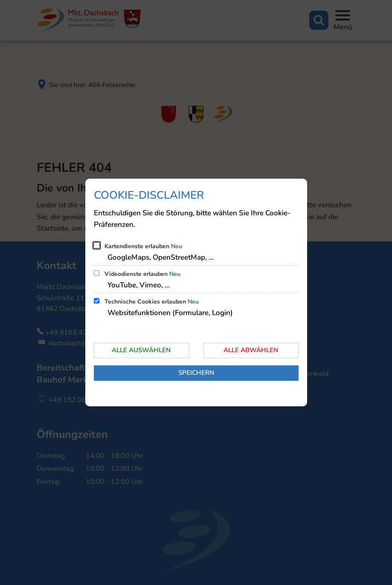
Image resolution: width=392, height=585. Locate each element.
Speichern (196, 373)
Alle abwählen (251, 350)
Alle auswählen (141, 350)
